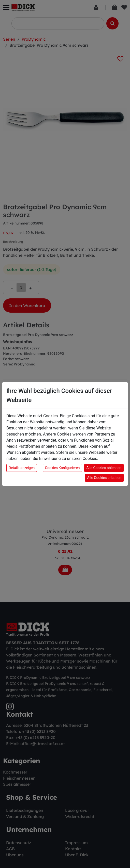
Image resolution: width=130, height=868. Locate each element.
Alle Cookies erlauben (104, 478)
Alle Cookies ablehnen (104, 468)
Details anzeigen (22, 468)
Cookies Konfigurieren (62, 468)
